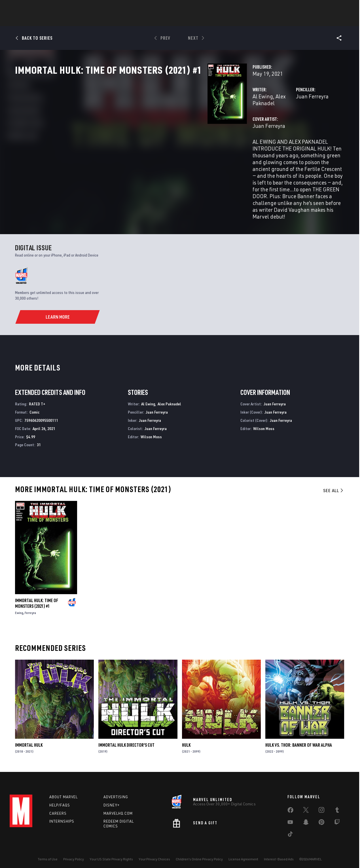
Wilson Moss (151, 429)
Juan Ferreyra (245, 121)
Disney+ (112, 798)
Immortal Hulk (29, 738)
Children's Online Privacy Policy (199, 852)
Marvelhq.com (118, 806)
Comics (117, 20)
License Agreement (243, 852)
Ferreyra (30, 606)
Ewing (19, 606)
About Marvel (63, 790)
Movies (193, 20)
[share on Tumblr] (337, 804)
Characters (144, 20)
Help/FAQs (60, 798)
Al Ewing (128, 121)
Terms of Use (48, 852)
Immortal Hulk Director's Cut (126, 738)
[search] (343, 7)
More (264, 20)
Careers (58, 806)
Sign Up (49, 7)
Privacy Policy (74, 852)
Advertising (116, 790)
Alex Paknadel (157, 121)
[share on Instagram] (321, 804)
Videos (243, 20)
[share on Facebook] (290, 804)
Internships (62, 814)
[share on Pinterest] (321, 816)
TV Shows (218, 20)
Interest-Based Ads (279, 852)
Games (171, 20)
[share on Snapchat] (306, 816)
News (96, 20)
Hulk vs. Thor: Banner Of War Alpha (299, 738)
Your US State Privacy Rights (111, 852)
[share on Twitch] (337, 816)
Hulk (186, 738)
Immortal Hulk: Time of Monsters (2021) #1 (37, 596)
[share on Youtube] (290, 816)
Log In (30, 7)
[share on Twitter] (306, 804)
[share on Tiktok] (290, 828)
